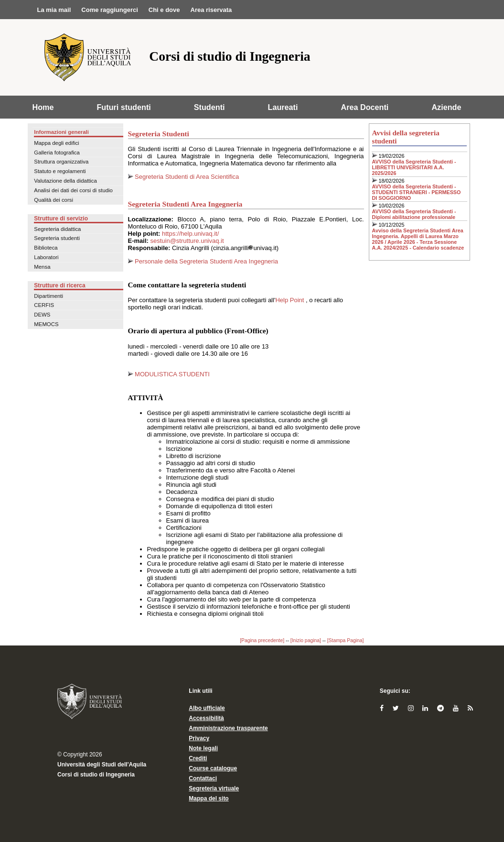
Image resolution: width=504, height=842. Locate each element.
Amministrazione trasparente (228, 728)
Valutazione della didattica (65, 181)
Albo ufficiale (207, 708)
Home (43, 107)
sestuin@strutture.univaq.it (187, 241)
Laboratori (46, 257)
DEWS (42, 315)
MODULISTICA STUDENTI (169, 374)
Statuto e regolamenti (60, 171)
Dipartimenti (48, 296)
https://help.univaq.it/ (190, 234)
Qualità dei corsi (54, 200)
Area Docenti (365, 107)
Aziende (446, 107)
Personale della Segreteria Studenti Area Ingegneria (206, 261)
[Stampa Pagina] (346, 640)
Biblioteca (46, 248)
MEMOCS (46, 324)
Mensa (42, 267)
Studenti (209, 107)
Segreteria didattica (57, 229)
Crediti (198, 758)
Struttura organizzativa (61, 162)
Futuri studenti (123, 107)
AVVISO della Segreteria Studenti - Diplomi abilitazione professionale (414, 214)
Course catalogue (213, 768)
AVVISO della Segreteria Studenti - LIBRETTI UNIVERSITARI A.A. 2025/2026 (414, 167)
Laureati (283, 107)
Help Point (290, 300)
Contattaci (203, 778)
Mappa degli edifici (56, 143)
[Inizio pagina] (306, 640)
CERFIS (44, 305)
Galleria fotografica (57, 153)
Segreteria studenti (57, 238)
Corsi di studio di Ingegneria (96, 775)
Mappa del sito (209, 798)
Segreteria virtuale (214, 788)
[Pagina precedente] (262, 640)
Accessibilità (206, 718)
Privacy (199, 738)
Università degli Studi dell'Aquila (102, 765)
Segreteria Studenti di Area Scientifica (186, 177)
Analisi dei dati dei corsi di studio (73, 190)
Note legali (203, 748)
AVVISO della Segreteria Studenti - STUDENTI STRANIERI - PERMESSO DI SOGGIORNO (417, 192)
